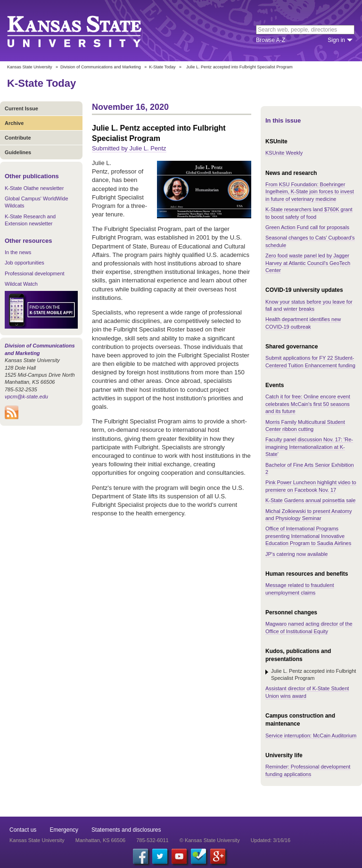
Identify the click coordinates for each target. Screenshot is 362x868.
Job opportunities (25, 263)
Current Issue (21, 108)
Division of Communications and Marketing (101, 67)
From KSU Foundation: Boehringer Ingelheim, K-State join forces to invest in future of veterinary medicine (310, 192)
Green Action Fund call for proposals (307, 227)
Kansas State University (86, 31)
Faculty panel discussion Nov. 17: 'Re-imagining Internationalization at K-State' (309, 447)
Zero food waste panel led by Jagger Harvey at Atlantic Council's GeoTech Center (308, 263)
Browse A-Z (271, 40)
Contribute (18, 138)
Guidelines (18, 152)
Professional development (35, 273)
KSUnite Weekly (284, 153)
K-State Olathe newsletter (34, 188)
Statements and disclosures (126, 830)
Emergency (64, 830)
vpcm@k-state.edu (26, 397)
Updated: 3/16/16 (271, 840)
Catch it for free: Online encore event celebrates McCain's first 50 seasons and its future (308, 404)
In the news (18, 252)
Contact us (23, 830)
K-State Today (162, 67)
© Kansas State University (210, 840)
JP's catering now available (296, 554)
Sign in (336, 40)
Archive (14, 123)
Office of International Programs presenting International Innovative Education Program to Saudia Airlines (308, 536)
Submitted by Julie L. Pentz (129, 148)
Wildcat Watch (21, 284)
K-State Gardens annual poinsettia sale (310, 500)
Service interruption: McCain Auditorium (311, 736)
